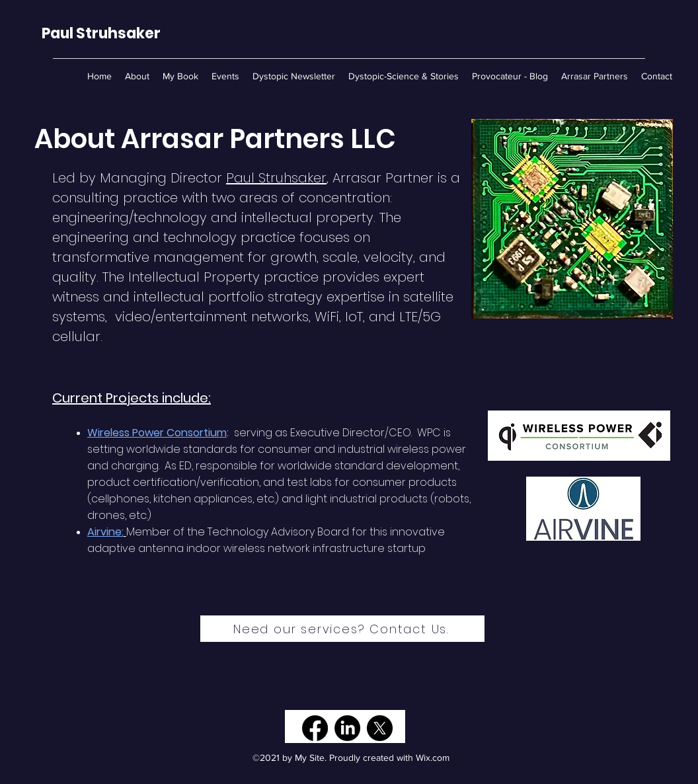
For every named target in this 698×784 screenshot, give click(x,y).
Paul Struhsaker (276, 178)
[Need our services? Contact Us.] (342, 629)
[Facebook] (315, 728)
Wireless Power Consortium (157, 433)
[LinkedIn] (347, 728)
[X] (380, 728)
